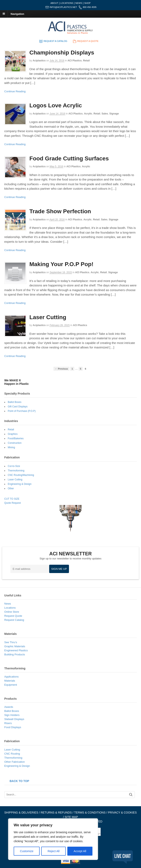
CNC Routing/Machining (21, 475)
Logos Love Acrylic (56, 105)
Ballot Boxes (15, 402)
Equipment (11, 685)
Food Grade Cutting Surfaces (69, 158)
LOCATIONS (67, 3)
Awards (9, 707)
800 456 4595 (90, 7)
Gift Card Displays (18, 407)
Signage (114, 114)
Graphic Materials (15, 646)
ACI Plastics (75, 61)
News (8, 604)
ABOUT (54, 3)
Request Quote (13, 616)
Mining (11, 447)
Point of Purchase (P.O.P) (22, 411)
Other (11, 488)
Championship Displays (62, 53)
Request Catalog (14, 620)
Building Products (15, 654)
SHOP (87, 3)
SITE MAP (71, 817)
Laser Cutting (48, 317)
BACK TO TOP (19, 781)
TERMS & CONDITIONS (90, 813)
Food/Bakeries (16, 438)
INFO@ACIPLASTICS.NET (63, 7)
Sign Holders (12, 715)
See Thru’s (11, 642)
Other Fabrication (14, 762)
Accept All (80, 851)
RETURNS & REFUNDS (56, 813)
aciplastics (39, 61)
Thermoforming (16, 471)
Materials (10, 681)
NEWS (79, 3)
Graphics (13, 434)
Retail (86, 61)
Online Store (12, 612)
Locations (10, 608)
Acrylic (88, 114)
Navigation (17, 14)
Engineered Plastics (16, 650)
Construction (15, 443)
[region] (53, 839)
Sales (105, 114)
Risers (8, 723)
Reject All (53, 851)
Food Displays (13, 727)
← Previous (61, 369)
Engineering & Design (20, 484)
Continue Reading (15, 91)
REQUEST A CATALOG (53, 41)
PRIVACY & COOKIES (122, 813)
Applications (11, 677)
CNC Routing (12, 754)
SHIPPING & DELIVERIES (21, 813)
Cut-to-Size (14, 466)
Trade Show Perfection (60, 211)
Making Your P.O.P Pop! (61, 264)
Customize (27, 851)
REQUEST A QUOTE (85, 41)
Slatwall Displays (14, 719)
